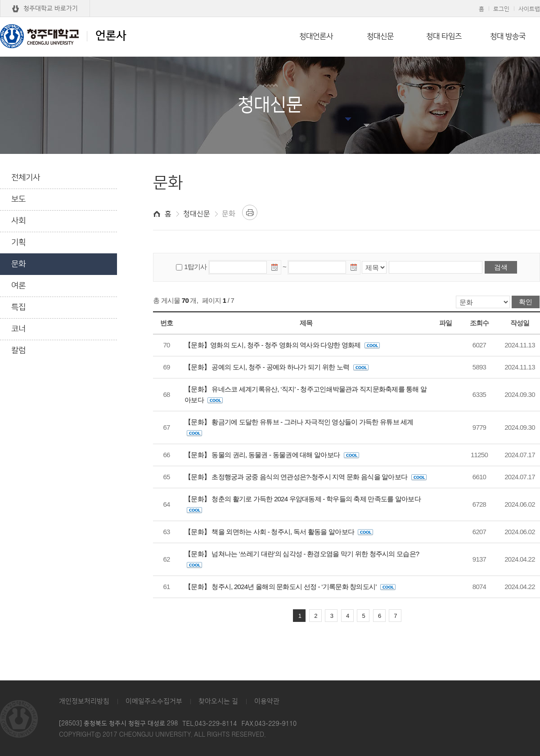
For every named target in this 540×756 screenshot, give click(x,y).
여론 (18, 286)
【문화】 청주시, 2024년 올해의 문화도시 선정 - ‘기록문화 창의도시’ (290, 587)
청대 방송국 (508, 36)
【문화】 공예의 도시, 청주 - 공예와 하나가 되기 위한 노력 (277, 367)
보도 (18, 199)
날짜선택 (275, 269)
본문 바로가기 (270, 0)
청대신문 (380, 36)
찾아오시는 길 (218, 701)
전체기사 (26, 178)
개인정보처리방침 (84, 701)
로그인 (501, 9)
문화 (18, 264)
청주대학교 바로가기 (51, 9)
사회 (18, 221)
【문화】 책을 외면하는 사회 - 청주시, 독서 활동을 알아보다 (279, 532)
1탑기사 (195, 267)
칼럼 (18, 351)
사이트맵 (529, 9)
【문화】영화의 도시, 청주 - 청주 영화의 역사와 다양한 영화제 (282, 345)
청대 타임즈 (444, 36)
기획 (18, 243)
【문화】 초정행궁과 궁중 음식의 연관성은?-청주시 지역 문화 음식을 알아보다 (306, 477)
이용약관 (267, 701)
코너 (18, 329)
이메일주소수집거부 (154, 701)
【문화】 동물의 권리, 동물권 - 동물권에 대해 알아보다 (272, 455)
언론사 (63, 36)
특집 (18, 307)
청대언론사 (316, 36)
